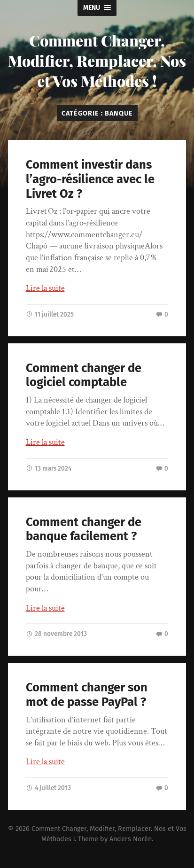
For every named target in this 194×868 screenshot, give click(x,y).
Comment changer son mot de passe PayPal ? (87, 695)
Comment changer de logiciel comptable (84, 375)
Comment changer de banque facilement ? (84, 529)
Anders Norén (131, 839)
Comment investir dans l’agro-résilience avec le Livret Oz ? (90, 179)
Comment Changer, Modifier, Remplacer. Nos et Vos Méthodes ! (97, 60)
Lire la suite (45, 288)
